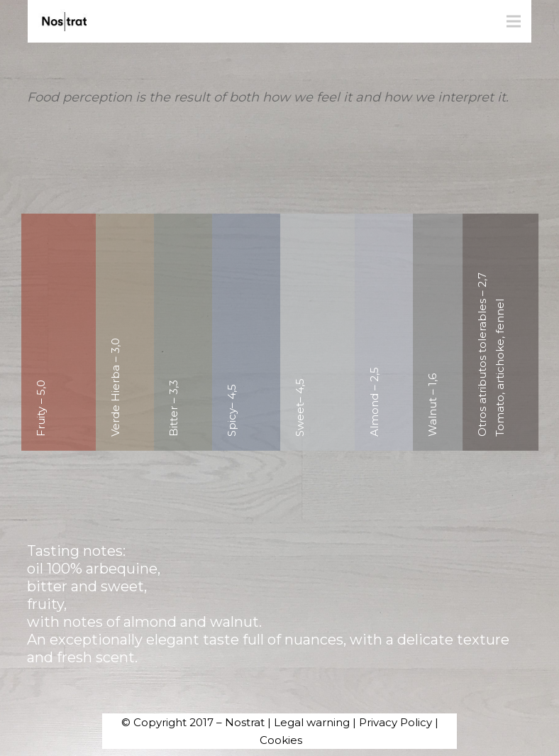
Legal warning (312, 722)
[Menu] (514, 21)
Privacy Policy (395, 722)
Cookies (281, 740)
